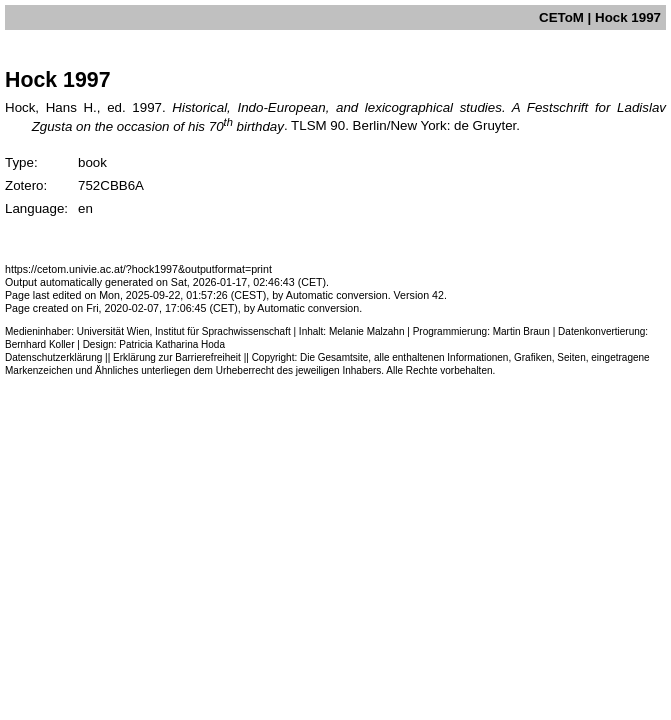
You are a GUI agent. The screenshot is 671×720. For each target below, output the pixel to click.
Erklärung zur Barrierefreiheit (177, 357)
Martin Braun (521, 331)
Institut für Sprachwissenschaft (223, 331)
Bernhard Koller (39, 344)
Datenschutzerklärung (53, 357)
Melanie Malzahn (367, 331)
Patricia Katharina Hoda (172, 344)
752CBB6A (111, 185)
